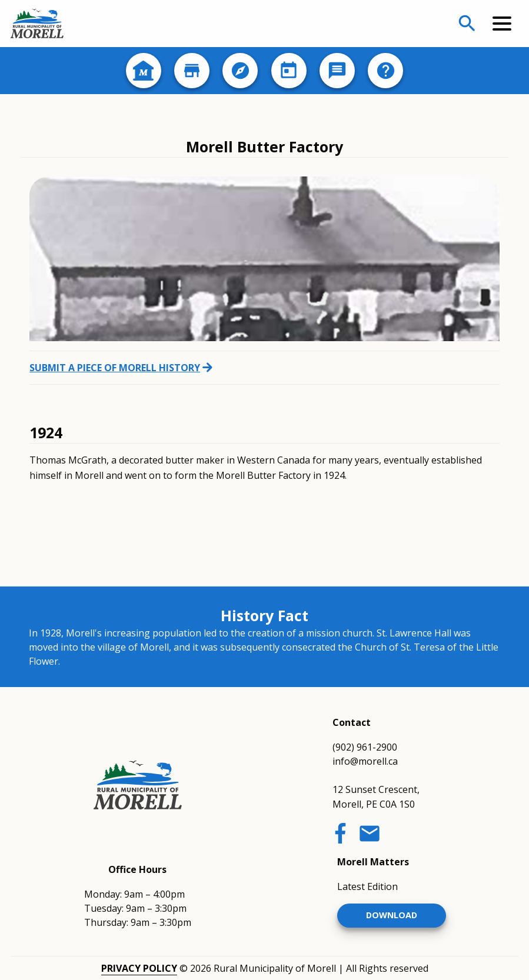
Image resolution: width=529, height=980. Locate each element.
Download (392, 915)
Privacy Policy (139, 968)
